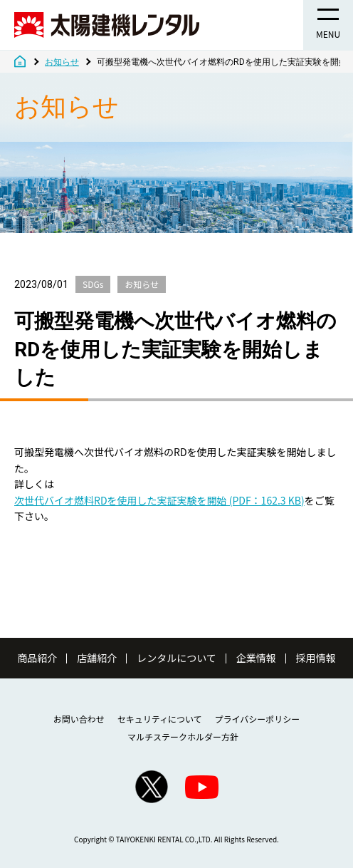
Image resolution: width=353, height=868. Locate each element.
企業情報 (256, 658)
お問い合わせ (79, 719)
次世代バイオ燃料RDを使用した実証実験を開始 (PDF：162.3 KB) (159, 500)
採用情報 (316, 658)
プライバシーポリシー (258, 719)
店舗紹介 (97, 658)
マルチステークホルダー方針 (183, 737)
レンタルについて (176, 658)
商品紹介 (37, 658)
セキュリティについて (160, 719)
